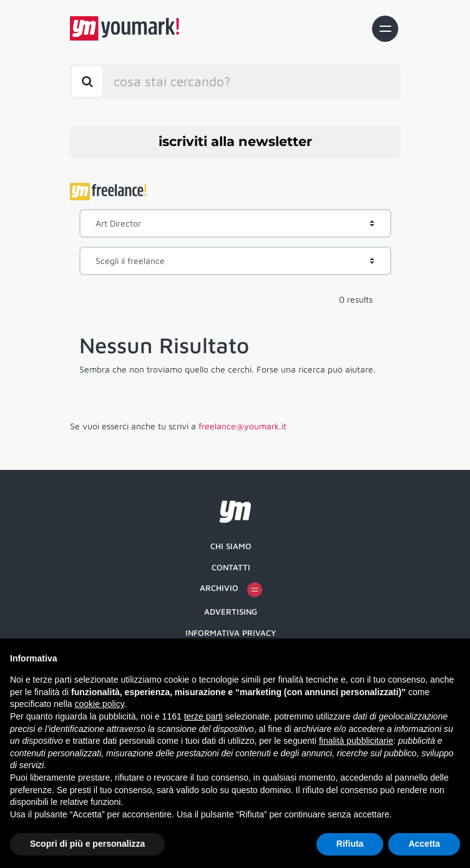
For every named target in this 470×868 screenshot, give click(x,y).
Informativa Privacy (231, 633)
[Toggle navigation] (385, 29)
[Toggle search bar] (87, 81)
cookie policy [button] (100, 704)
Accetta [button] (424, 844)
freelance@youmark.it (242, 426)
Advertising (231, 612)
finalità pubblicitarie (356, 741)
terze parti (203, 716)
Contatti (231, 567)
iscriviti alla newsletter (235, 141)
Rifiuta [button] (350, 844)
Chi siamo (231, 546)
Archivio (231, 590)
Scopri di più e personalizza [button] (87, 844)
